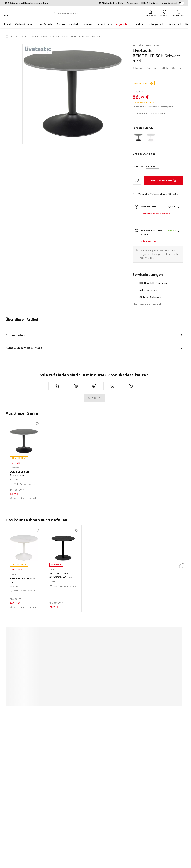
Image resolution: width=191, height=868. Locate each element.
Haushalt (74, 24)
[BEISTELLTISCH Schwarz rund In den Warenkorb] (163, 180)
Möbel (8, 24)
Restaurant (175, 24)
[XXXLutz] (30, 13)
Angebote (122, 24)
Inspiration (138, 24)
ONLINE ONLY (141, 83)
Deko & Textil (45, 24)
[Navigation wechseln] (7, 13)
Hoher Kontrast (173, 3)
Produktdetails (16, 335)
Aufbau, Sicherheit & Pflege (24, 348)
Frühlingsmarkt (156, 24)
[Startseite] (7, 37)
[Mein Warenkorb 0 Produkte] (179, 13)
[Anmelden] (151, 13)
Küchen (61, 24)
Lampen (87, 24)
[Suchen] (54, 13)
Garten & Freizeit (24, 24)
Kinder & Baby (104, 24)
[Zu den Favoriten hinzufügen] (137, 180)
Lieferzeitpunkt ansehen (155, 214)
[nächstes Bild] (183, 567)
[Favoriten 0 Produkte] (165, 13)
